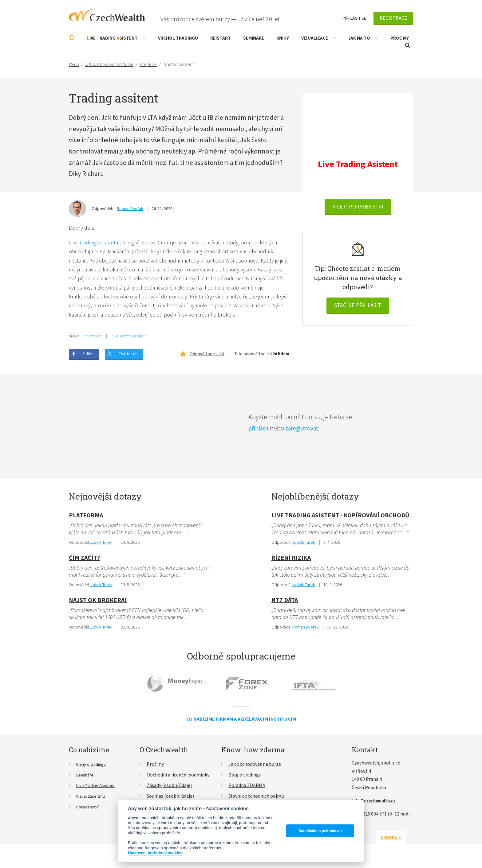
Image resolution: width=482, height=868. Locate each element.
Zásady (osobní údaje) (169, 788)
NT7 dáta (285, 603)
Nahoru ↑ (398, 840)
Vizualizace (319, 38)
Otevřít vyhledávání (408, 45)
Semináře (254, 38)
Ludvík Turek (101, 545)
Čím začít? (85, 560)
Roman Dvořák (130, 208)
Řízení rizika (291, 560)
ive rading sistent (116, 38)
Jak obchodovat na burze (255, 767)
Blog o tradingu (245, 778)
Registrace (393, 18)
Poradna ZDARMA (247, 788)
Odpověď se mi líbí (207, 356)
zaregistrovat (307, 430)
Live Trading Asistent (92, 243)
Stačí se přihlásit (358, 306)
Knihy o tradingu (93, 767)
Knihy (283, 38)
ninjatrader (93, 338)
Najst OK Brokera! (98, 603)
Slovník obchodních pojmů (256, 799)
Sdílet (88, 356)
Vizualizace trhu (93, 799)
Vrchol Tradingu (178, 38)
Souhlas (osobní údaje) (170, 799)
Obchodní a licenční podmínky (178, 778)
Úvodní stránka (72, 37)
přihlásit (260, 430)
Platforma (86, 517)
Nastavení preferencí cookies (155, 853)
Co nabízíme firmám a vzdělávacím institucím (241, 722)
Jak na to (363, 38)
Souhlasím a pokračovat (320, 831)
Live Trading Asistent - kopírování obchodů (340, 517)
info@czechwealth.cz (376, 804)
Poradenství (89, 810)
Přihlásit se (354, 18)
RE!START (221, 38)
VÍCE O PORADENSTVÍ (358, 207)
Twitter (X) (128, 356)
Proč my (400, 38)
